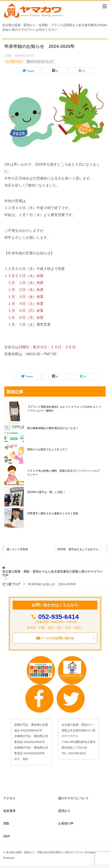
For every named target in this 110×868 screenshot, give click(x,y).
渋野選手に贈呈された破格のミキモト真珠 (53, 513)
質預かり (64, 811)
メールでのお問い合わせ (66, 638)
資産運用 (9, 811)
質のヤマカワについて (40, 62)
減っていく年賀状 (17, 549)
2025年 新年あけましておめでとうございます (82, 549)
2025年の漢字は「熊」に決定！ (46, 492)
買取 (6, 823)
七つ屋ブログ (14, 62)
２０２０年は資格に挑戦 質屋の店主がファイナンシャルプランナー (64, 473)
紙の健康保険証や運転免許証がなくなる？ (53, 428)
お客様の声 (66, 823)
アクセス (9, 798)
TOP (52, 573)
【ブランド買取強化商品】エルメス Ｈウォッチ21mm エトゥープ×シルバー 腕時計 (64, 409)
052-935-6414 (59, 617)
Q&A (7, 836)
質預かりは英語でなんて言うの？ (47, 449)
